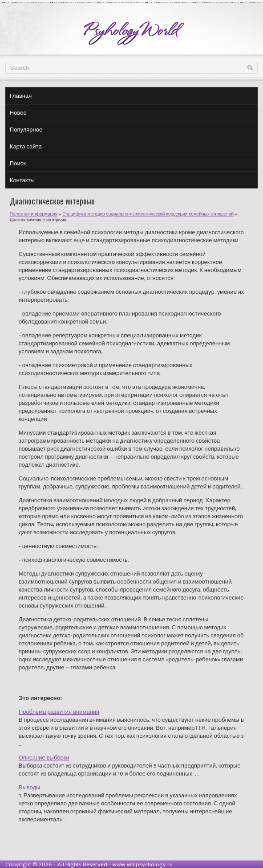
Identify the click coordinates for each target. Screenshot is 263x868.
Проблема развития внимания (59, 712)
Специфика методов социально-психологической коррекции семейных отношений (148, 214)
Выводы (30, 787)
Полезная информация (34, 214)
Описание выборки (44, 758)
